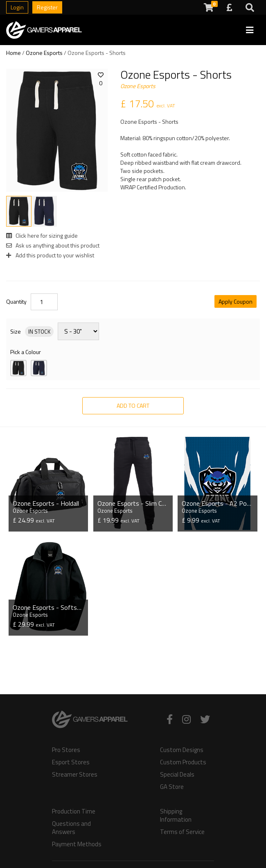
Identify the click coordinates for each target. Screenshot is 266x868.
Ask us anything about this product (53, 245)
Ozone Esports (44, 53)
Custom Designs (182, 750)
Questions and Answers (71, 828)
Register (47, 7)
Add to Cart (133, 406)
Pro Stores (66, 750)
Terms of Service (182, 832)
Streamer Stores (75, 775)
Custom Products (183, 762)
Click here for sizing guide (42, 235)
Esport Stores (71, 762)
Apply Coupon (236, 301)
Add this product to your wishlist (50, 255)
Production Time (74, 811)
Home (14, 53)
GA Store (172, 787)
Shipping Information (176, 816)
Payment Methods (77, 844)
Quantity (16, 302)
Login (17, 7)
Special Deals (177, 775)
